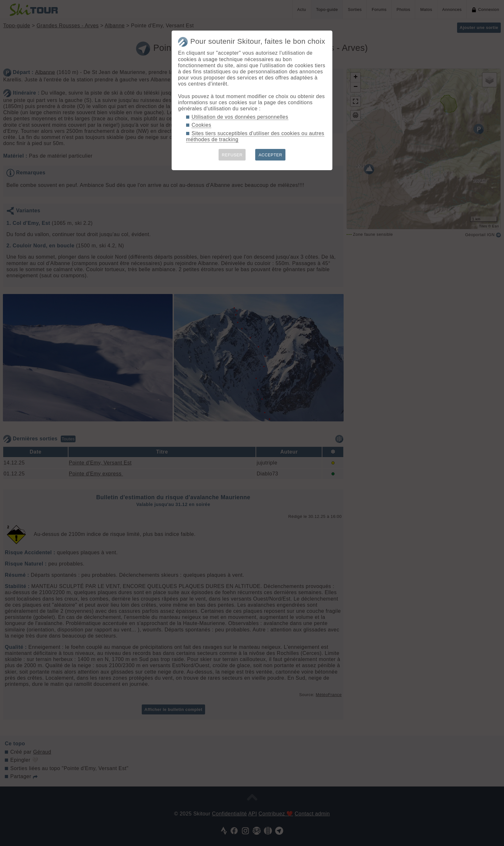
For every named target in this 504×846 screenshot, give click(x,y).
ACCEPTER (270, 155)
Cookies (201, 125)
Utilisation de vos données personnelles (240, 117)
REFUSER (232, 155)
